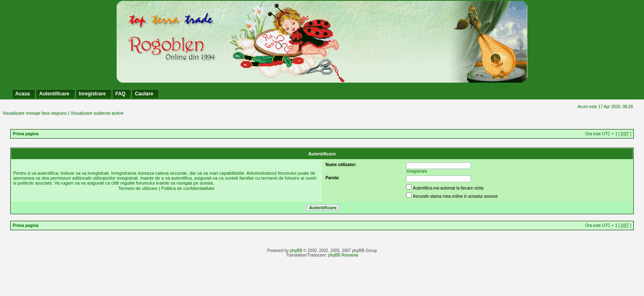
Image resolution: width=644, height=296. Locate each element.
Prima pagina (26, 134)
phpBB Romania (343, 255)
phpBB (296, 251)
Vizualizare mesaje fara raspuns (34, 113)
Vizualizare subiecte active (97, 113)
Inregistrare (417, 171)
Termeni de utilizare (138, 188)
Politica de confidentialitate (188, 188)
